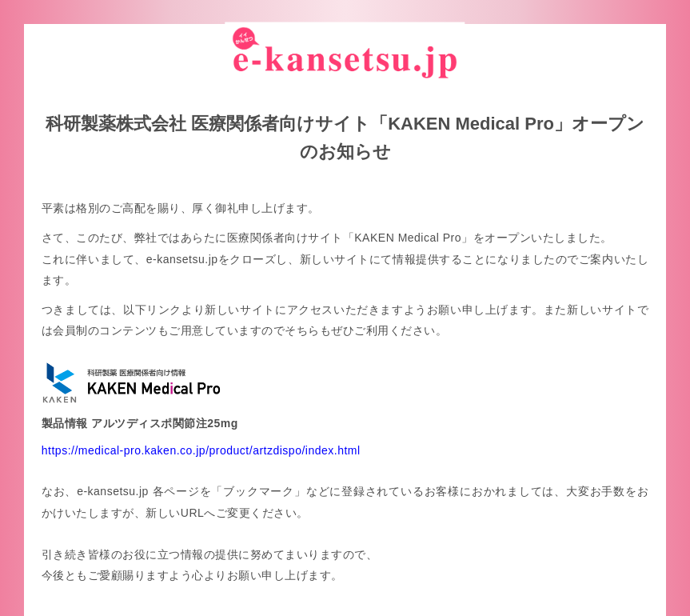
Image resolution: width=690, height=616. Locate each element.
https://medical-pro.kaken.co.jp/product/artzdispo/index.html (201, 450)
